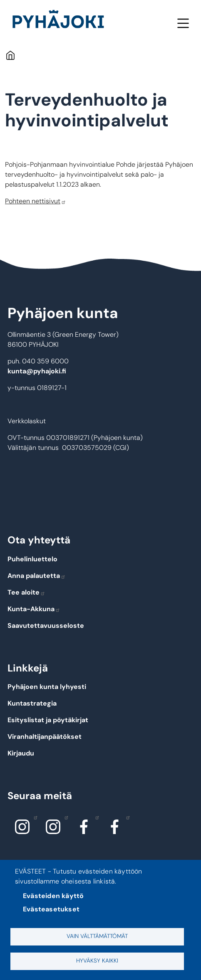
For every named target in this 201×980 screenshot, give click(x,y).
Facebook (95, 817)
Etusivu (10, 55)
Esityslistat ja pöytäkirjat (48, 720)
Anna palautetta (37, 576)
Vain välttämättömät (97, 936)
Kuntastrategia (32, 703)
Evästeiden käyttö (53, 896)
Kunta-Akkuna (34, 609)
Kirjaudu (21, 753)
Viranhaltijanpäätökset (45, 737)
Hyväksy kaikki (97, 961)
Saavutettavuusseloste (46, 626)
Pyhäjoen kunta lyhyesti (47, 687)
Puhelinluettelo (32, 559)
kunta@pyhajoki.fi (37, 371)
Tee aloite (26, 592)
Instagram (33, 817)
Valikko (183, 23)
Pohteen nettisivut (36, 201)
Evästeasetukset (51, 909)
